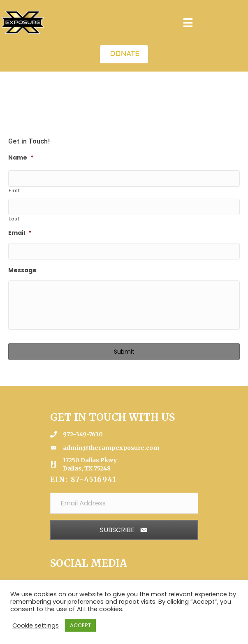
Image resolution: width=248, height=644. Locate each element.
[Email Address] (124, 503)
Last (14, 219)
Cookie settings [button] (36, 625)
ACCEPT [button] (80, 625)
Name (21, 158)
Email (20, 233)
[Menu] (188, 23)
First (14, 190)
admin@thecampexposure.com (111, 448)
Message (22, 270)
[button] (124, 530)
